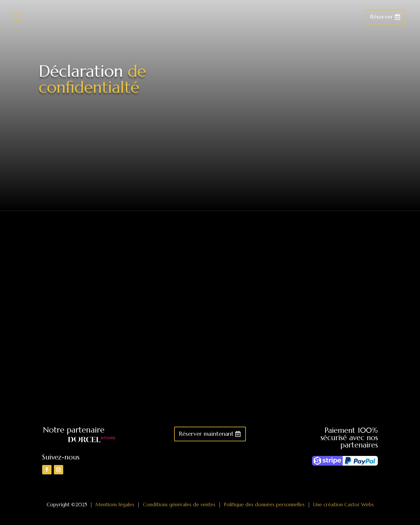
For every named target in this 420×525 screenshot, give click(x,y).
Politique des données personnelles (264, 505)
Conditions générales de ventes (179, 505)
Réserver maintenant (206, 434)
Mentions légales (115, 505)
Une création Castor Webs (343, 505)
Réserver (382, 17)
